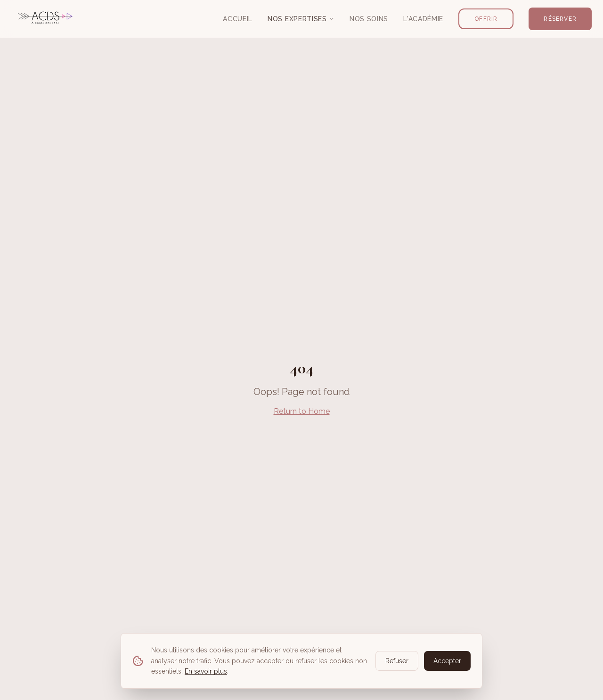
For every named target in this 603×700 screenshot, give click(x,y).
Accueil (238, 19)
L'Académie (423, 19)
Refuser (397, 661)
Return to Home (302, 411)
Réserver (560, 19)
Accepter (447, 661)
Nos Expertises (301, 19)
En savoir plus (206, 671)
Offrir (486, 19)
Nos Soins (369, 19)
